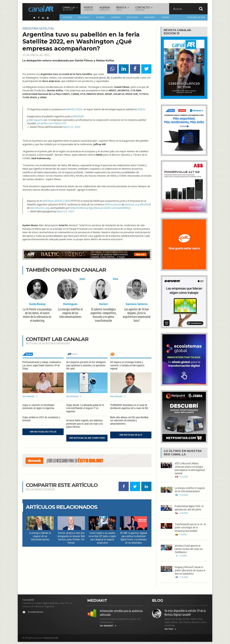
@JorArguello (36, 120)
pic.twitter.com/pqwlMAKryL (115, 208)
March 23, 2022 (65, 211)
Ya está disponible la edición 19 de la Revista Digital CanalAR (185, 615)
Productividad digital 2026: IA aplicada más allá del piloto (190, 508)
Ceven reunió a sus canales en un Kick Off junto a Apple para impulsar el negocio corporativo (102, 542)
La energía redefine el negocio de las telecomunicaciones (40, 540)
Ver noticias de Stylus (43, 433)
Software (67, 17)
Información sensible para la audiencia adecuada (116, 615)
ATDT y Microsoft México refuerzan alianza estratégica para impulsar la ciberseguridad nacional (190, 468)
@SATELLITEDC (74, 109)
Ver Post (170, 631)
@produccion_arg (39, 208)
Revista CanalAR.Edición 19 (179, 32)
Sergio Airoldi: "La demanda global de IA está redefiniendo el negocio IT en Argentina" (86, 409)
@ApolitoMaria (78, 208)
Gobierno (116, 17)
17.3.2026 (184, 579)
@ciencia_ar (131, 204)
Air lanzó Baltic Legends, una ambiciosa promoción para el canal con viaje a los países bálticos (85, 425)
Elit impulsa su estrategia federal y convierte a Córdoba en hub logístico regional (128, 366)
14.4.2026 (184, 514)
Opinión (165, 17)
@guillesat (94, 208)
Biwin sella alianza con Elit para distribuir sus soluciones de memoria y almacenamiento (129, 422)
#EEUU (141, 109)
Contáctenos (35, 614)
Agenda (105, 8)
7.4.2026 (183, 536)
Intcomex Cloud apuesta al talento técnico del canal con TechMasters (189, 550)
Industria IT (84, 17)
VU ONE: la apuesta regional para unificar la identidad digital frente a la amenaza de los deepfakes (134, 542)
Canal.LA (179, 454)
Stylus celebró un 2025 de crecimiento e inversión (42, 420)
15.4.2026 (184, 477)
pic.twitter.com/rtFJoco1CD (51, 123)
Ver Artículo (30, 397)
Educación (132, 17)
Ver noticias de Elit (131, 436)
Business (100, 17)
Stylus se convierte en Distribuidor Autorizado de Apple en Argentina (39, 408)
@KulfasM (78, 116)
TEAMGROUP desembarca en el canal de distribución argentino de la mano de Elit (130, 408)
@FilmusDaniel (113, 204)
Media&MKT (150, 17)
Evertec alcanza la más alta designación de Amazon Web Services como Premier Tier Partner (71, 542)
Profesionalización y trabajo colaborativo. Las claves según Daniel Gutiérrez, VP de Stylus (42, 366)
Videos (88, 8)
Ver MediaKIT (108, 628)
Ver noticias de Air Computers (87, 441)
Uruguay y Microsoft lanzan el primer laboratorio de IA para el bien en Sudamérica (190, 572)
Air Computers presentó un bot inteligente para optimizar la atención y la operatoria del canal (87, 366)
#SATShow (48, 201)
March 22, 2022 (71, 127)
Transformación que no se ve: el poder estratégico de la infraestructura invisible (191, 529)
